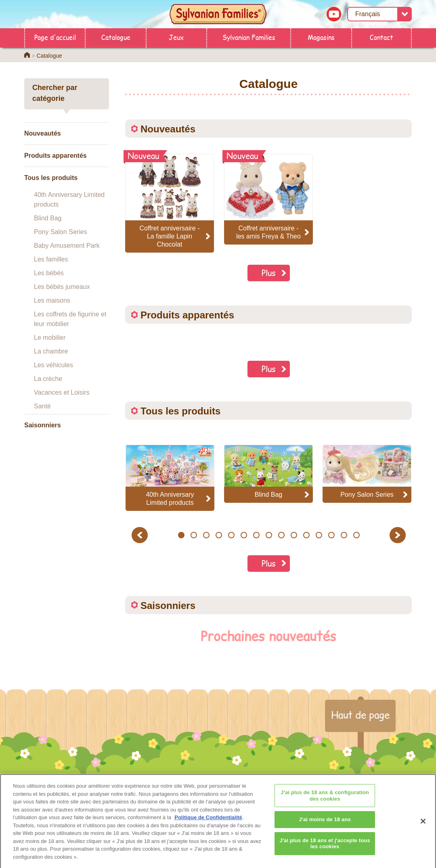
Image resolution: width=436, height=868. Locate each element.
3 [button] (206, 535)
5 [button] (231, 535)
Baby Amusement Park (67, 246)
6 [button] (244, 535)
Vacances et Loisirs (62, 392)
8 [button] (269, 535)
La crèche (48, 379)
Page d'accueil (55, 37)
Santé (42, 406)
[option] (170, 478)
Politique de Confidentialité (208, 821)
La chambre (51, 351)
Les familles (51, 259)
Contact (381, 37)
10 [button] (294, 535)
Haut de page (360, 715)
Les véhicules (53, 365)
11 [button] (306, 535)
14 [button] (344, 535)
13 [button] (331, 535)
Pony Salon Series (61, 232)
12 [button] (319, 535)
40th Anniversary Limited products (69, 200)
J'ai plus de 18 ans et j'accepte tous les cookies (325, 848)
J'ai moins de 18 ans (325, 824)
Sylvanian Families (249, 37)
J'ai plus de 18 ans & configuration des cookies (325, 800)
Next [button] (399, 535)
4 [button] (219, 535)
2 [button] (194, 535)
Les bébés (49, 273)
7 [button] (256, 535)
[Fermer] (423, 825)
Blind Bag (48, 218)
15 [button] (356, 535)
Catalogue (116, 37)
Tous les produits (51, 178)
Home (27, 55)
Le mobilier (50, 338)
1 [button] (181, 535)
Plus (269, 273)
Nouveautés (43, 133)
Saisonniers (43, 425)
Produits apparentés (56, 156)
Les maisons (52, 300)
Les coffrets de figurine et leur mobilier (70, 319)
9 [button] (281, 535)
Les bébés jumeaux (62, 287)
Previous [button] (141, 535)
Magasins (321, 37)
